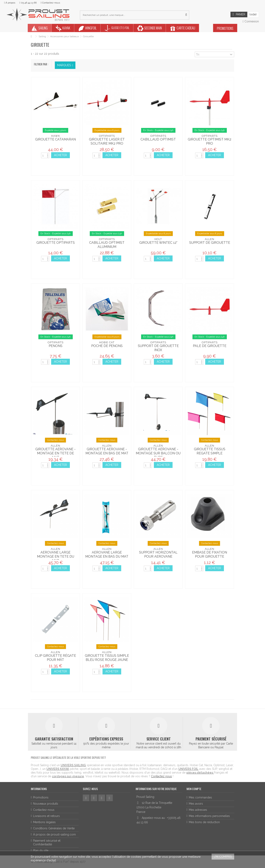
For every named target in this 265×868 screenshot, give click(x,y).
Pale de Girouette (210, 346)
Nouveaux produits (46, 804)
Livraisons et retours (46, 816)
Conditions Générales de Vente (54, 828)
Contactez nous (161, 776)
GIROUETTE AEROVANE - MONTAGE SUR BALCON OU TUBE (158, 453)
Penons (56, 346)
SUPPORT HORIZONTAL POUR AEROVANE (158, 554)
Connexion (251, 21)
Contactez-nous (44, 810)
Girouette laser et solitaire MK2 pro (107, 141)
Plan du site (41, 851)
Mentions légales (44, 822)
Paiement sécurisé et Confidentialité (47, 842)
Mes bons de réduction (204, 822)
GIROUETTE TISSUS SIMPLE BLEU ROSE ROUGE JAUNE (107, 658)
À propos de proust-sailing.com (54, 834)
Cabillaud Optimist (158, 139)
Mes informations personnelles (209, 816)
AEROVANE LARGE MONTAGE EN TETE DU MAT (56, 556)
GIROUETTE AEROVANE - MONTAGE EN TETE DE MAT (55, 453)
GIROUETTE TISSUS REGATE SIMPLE (210, 451)
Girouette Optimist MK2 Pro (210, 141)
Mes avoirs (196, 804)
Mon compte (194, 789)
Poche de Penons (107, 346)
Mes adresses (198, 810)
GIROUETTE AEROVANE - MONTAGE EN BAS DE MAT (107, 451)
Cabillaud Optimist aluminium (107, 245)
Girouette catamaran (55, 139)
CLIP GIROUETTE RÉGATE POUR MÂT (55, 658)
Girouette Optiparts (56, 243)
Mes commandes (200, 797)
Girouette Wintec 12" (158, 243)
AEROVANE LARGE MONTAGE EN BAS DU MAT (107, 554)
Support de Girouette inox (158, 348)
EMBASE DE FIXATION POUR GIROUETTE (210, 554)
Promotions (41, 797)
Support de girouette (210, 243)
